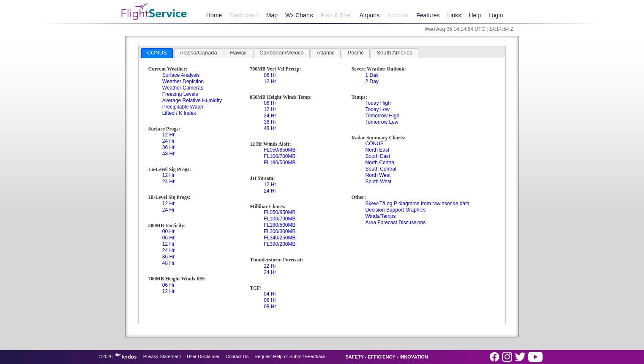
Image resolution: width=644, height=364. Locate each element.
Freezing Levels (180, 94)
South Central (381, 169)
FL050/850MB (280, 150)
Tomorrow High (382, 116)
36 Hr (168, 147)
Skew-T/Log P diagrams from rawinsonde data (417, 204)
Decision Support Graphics (395, 210)
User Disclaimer (203, 356)
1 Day (372, 75)
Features (428, 15)
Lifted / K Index (179, 113)
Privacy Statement (162, 356)
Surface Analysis (181, 75)
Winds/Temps (380, 216)
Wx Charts (299, 15)
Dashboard (244, 15)
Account (398, 15)
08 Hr (270, 307)
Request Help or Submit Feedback (290, 356)
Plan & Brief (336, 15)
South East (378, 156)
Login (496, 15)
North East (377, 150)
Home (214, 15)
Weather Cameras (183, 88)
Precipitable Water (183, 107)
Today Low (377, 109)
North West (378, 175)
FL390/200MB (280, 244)
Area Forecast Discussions (395, 223)
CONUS (374, 144)
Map (272, 15)
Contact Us (237, 356)
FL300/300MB (280, 231)
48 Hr (168, 154)
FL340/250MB (280, 238)
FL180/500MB (280, 163)
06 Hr (168, 238)
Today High (378, 103)
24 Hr (168, 141)
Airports (369, 15)
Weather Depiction (183, 81)
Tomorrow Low (382, 122)
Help (475, 15)
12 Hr (168, 135)
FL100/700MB (280, 156)
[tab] (157, 53)
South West (378, 182)
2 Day (372, 81)
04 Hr (270, 294)
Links (454, 15)
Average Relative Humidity (192, 101)
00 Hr (168, 231)
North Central (380, 163)
